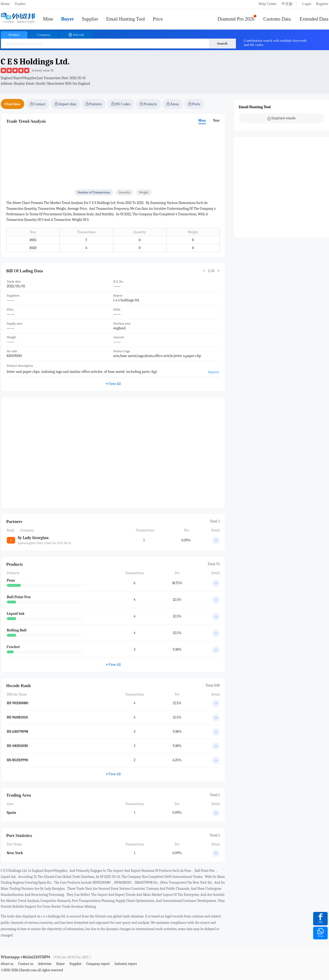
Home (5, 4)
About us (7, 964)
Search (222, 43)
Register (322, 4)
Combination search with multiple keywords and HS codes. (275, 43)
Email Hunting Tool (126, 19)
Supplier (90, 19)
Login (307, 4)
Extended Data (314, 19)
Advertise (45, 964)
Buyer (67, 19)
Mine (48, 19)
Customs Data (277, 19)
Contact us (26, 964)
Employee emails (282, 118)
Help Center (267, 4)
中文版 (287, 4)
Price (158, 19)
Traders (20, 4)
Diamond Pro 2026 (236, 19)
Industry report (126, 964)
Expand (213, 372)
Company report (98, 964)
